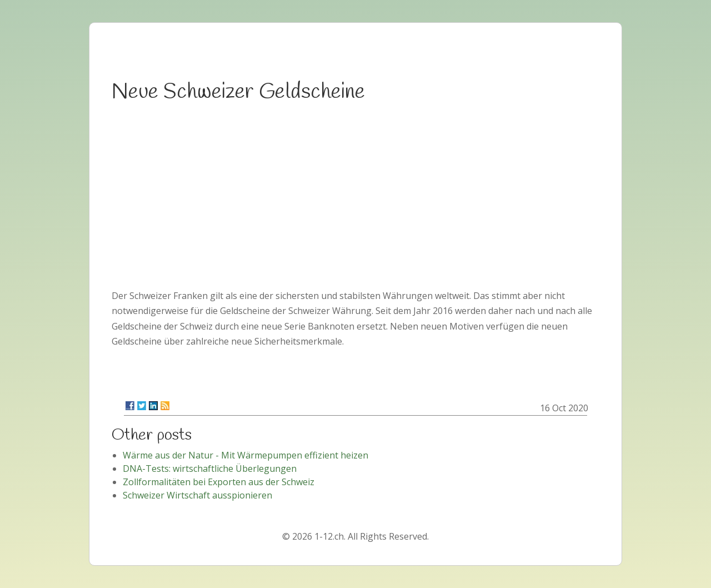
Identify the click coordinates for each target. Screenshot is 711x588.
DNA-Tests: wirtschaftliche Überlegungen (210, 469)
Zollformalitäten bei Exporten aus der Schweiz (219, 482)
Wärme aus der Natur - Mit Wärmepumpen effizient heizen (246, 455)
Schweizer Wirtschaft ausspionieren (197, 495)
